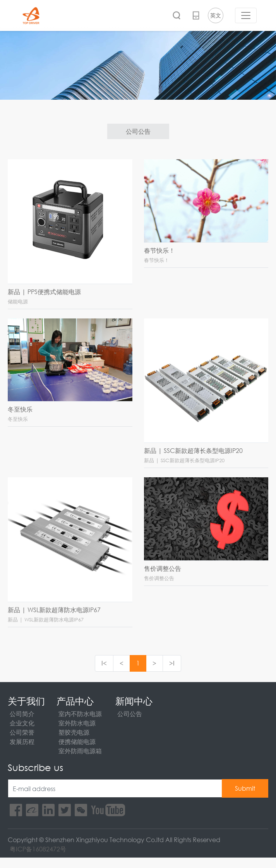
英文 (216, 15)
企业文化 (22, 723)
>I (172, 663)
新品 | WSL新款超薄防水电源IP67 (54, 610)
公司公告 (138, 131)
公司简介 (22, 714)
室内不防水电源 (80, 714)
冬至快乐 (20, 409)
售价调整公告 (163, 568)
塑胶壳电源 (74, 732)
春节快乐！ (159, 250)
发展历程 (22, 741)
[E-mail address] (115, 788)
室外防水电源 (77, 723)
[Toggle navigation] (246, 15)
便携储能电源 (77, 741)
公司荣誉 (22, 732)
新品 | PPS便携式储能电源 (44, 292)
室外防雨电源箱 (80, 751)
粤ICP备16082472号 (38, 849)
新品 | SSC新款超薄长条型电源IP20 (193, 450)
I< (104, 663)
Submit (245, 788)
